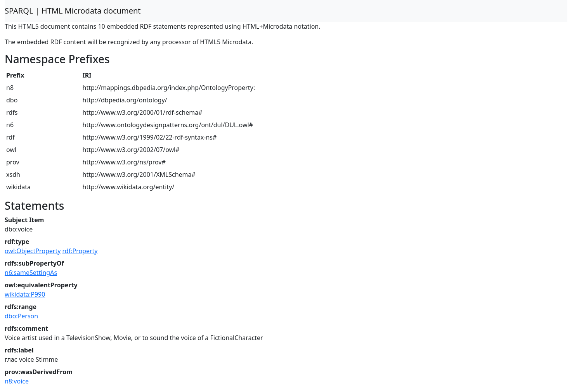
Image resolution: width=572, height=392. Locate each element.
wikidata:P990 (25, 294)
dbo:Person (21, 316)
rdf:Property (80, 251)
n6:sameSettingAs (31, 273)
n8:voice (17, 381)
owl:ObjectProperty (33, 251)
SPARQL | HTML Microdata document (73, 11)
